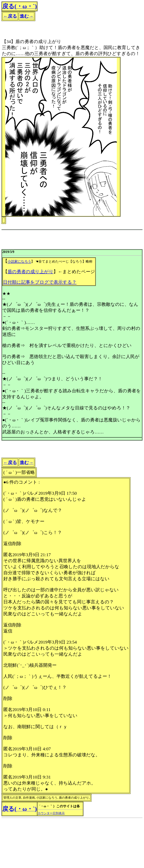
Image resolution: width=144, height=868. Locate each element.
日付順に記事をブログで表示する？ (40, 282)
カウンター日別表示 (51, 813)
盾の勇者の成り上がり (30, 272)
